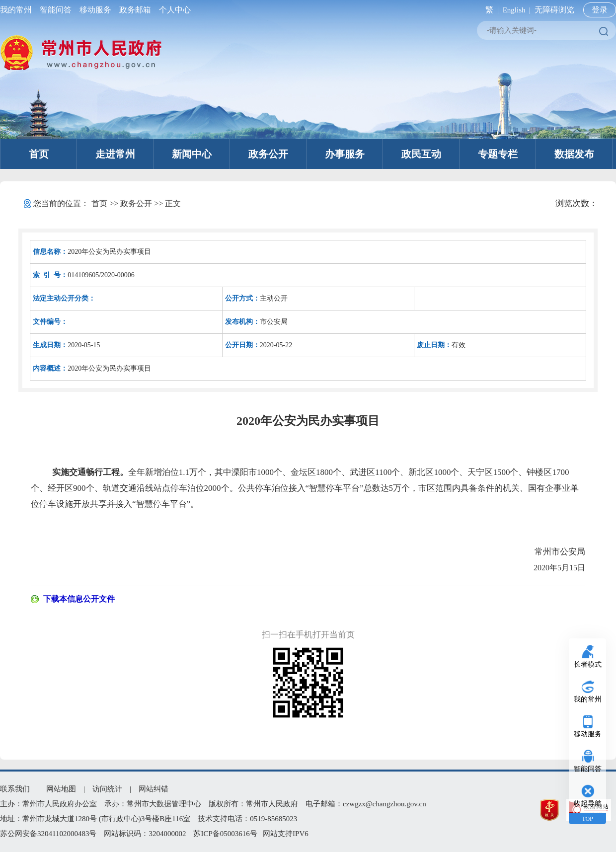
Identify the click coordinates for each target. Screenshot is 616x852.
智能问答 (56, 10)
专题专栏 (498, 154)
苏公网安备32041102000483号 (48, 834)
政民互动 (421, 154)
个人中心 (173, 10)
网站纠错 (154, 789)
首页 (39, 154)
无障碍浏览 (554, 10)
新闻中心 (192, 154)
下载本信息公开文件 (79, 599)
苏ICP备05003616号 (225, 834)
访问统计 (107, 789)
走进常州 (115, 154)
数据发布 (574, 154)
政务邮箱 (135, 10)
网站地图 (61, 789)
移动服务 (95, 10)
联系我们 (15, 789)
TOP (587, 819)
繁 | (490, 10)
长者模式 (588, 664)
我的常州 (18, 10)
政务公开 (268, 154)
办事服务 (345, 154)
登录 (600, 10)
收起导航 (588, 804)
